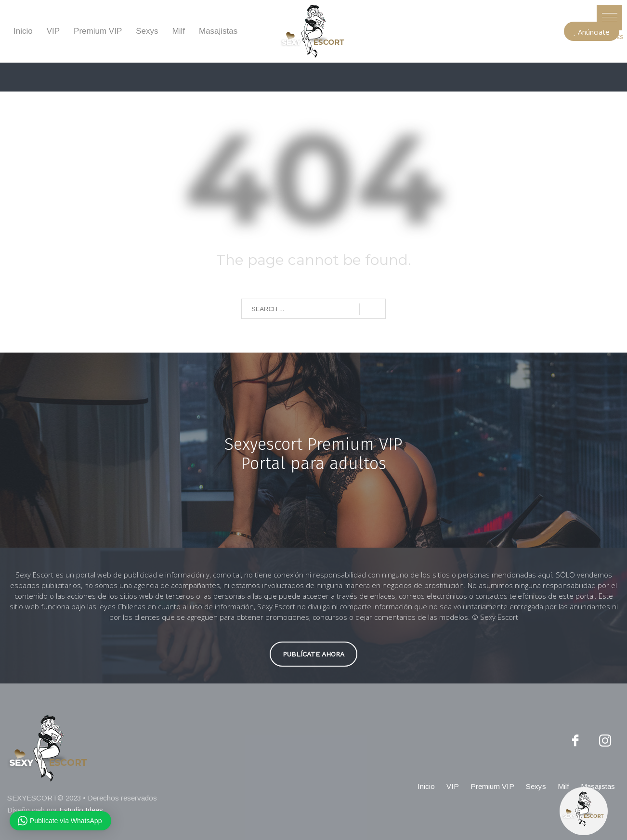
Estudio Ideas (81, 810)
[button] (609, 18)
